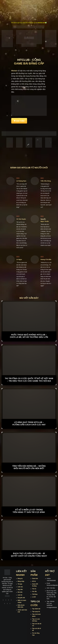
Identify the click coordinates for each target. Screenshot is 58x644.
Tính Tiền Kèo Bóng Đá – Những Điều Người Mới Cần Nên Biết (29, 467)
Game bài (35, 579)
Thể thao (35, 594)
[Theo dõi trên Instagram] (6, 600)
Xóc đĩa (34, 591)
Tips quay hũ (36, 612)
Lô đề (34, 597)
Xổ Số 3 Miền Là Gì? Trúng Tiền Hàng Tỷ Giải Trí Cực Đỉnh (29, 511)
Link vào (20, 587)
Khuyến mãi (21, 598)
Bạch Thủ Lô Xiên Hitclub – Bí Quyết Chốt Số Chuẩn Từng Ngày (29, 555)
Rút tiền (20, 592)
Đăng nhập (21, 581)
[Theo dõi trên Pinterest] (10, 604)
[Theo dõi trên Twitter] (5, 604)
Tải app (20, 584)
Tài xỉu (34, 589)
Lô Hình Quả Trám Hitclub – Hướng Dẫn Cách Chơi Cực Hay (29, 423)
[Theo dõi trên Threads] (7, 604)
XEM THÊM (20, 121)
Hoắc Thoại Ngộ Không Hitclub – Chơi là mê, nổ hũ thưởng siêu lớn (29, 336)
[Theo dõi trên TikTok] (9, 600)
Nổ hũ (34, 581)
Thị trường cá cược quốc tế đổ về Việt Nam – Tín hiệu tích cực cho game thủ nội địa (29, 380)
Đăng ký (20, 579)
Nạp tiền (20, 590)
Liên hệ (20, 595)
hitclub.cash (41, 23)
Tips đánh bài (36, 609)
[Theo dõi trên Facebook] (3, 600)
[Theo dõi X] (11, 600)
